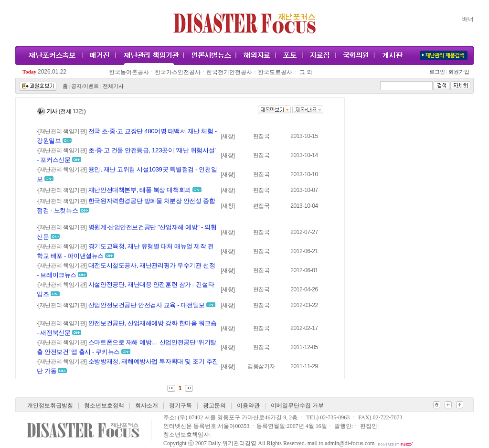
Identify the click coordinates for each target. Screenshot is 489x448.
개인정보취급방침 (50, 405)
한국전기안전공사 (229, 72)
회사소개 (147, 405)
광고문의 (214, 405)
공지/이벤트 (85, 86)
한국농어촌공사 (129, 72)
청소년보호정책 (104, 405)
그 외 (305, 72)
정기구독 (181, 405)
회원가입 (458, 72)
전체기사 (113, 86)
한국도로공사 (275, 72)
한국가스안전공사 (178, 72)
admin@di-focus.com (350, 443)
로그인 (438, 72)
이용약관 (248, 405)
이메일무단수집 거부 (297, 405)
